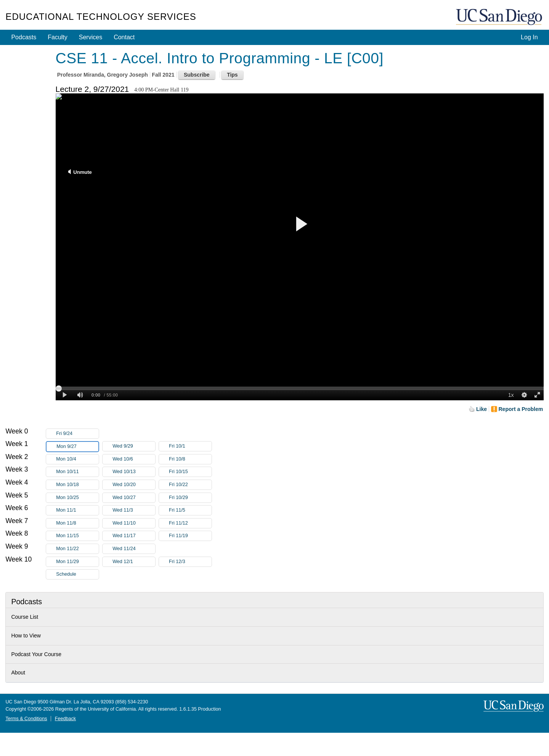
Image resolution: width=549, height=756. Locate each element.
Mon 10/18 (77, 485)
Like (482, 409)
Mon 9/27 (77, 447)
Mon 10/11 (77, 472)
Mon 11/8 (77, 523)
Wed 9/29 (134, 446)
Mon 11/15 (77, 536)
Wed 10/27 (134, 498)
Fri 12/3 (190, 562)
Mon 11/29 (77, 562)
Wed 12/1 (134, 562)
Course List (25, 617)
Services (91, 37)
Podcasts (24, 37)
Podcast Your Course (36, 654)
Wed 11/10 (134, 523)
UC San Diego (500, 17)
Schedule (66, 574)
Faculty (58, 37)
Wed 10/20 (134, 485)
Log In (529, 37)
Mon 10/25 (77, 498)
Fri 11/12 (190, 523)
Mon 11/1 (77, 510)
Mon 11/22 (77, 549)
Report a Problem (521, 409)
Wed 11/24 (134, 549)
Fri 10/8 (190, 459)
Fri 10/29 (190, 498)
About (18, 673)
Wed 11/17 (134, 536)
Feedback (65, 719)
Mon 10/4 (77, 459)
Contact (124, 37)
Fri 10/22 (190, 485)
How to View (26, 636)
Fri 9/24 (77, 434)
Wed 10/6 (134, 459)
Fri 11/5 (190, 510)
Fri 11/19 (190, 536)
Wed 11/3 (134, 510)
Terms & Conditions (26, 719)
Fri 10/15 (190, 472)
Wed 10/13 (134, 472)
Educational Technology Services (101, 17)
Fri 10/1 (190, 446)
